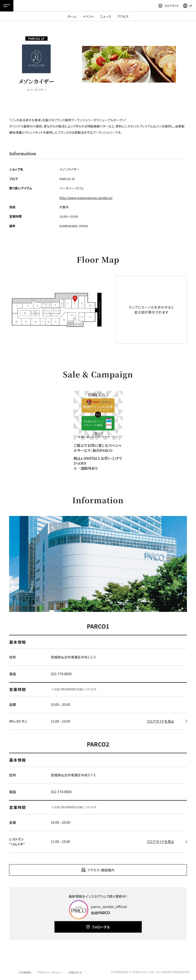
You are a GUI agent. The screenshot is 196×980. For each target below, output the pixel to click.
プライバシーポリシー (50, 972)
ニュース (106, 16)
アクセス (123, 16)
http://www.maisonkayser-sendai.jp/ (86, 198)
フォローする (101, 927)
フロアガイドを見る (160, 721)
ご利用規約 (25, 972)
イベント (88, 16)
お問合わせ (75, 972)
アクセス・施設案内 (101, 870)
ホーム (72, 16)
